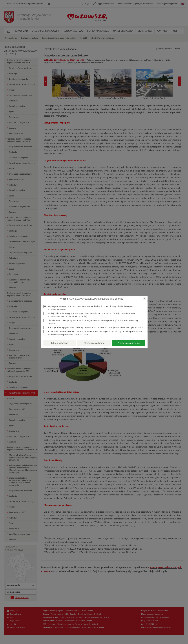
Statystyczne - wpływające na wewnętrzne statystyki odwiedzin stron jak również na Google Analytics (93, 328)
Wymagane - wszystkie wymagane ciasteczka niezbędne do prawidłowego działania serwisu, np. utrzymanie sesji (89, 308)
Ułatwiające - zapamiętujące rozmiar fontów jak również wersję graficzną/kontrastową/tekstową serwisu (91, 322)
